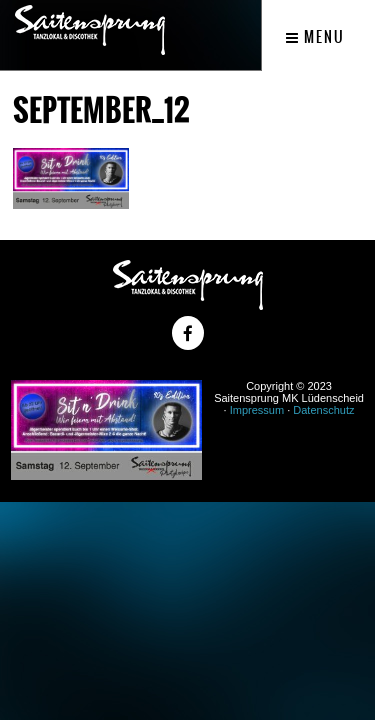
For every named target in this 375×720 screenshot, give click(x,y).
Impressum (257, 410)
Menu (315, 37)
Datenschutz (323, 410)
